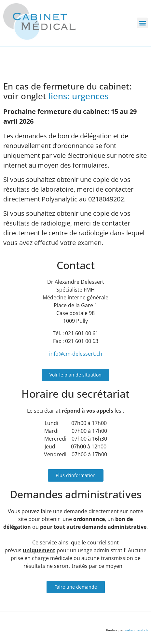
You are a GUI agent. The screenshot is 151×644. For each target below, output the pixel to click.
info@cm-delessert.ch (76, 354)
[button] (142, 23)
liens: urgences (79, 96)
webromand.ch (136, 630)
